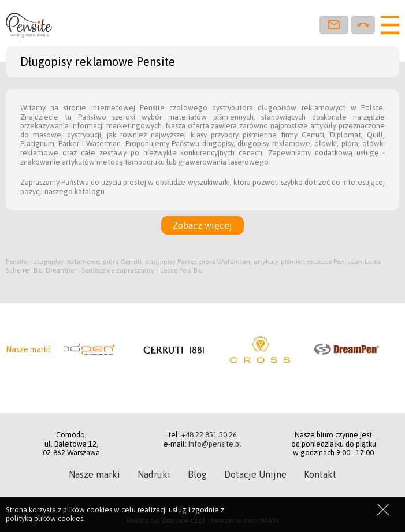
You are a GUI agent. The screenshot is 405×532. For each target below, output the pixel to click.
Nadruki (154, 474)
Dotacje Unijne (255, 474)
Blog (197, 474)
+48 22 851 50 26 (209, 435)
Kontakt (320, 474)
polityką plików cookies (44, 518)
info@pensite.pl (215, 444)
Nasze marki (94, 474)
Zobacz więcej (202, 225)
